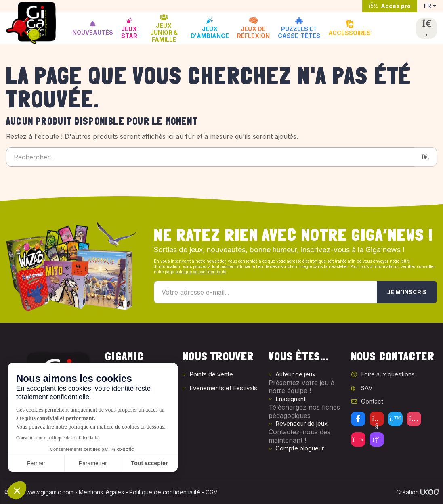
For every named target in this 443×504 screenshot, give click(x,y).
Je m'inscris (407, 292)
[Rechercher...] (210, 157)
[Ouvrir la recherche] (426, 28)
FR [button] (428, 6)
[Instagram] (414, 419)
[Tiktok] (358, 439)
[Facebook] (358, 419)
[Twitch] (377, 439)
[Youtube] (377, 419)
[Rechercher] (426, 157)
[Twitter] (395, 419)
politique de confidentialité (201, 272)
